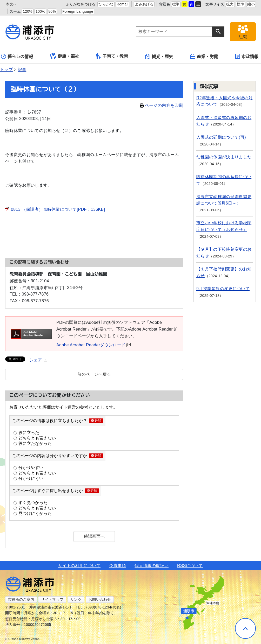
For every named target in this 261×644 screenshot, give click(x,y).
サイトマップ (52, 599)
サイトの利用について (79, 566)
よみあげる (144, 4)
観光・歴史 (159, 56)
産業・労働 (204, 56)
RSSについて (190, 566)
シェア (38, 360)
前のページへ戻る (94, 374)
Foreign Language (78, 11)
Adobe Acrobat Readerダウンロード (93, 345)
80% (52, 11)
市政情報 (247, 56)
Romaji (123, 4)
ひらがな (106, 4)
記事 (22, 70)
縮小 (251, 4)
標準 (176, 4)
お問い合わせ (100, 599)
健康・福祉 (65, 56)
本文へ (12, 4)
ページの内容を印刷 (161, 105)
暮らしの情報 (17, 56)
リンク (76, 599)
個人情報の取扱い (152, 566)
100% (40, 11)
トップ (6, 70)
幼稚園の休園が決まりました (224, 157)
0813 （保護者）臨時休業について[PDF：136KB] (58, 209)
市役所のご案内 (21, 599)
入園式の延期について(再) (221, 137)
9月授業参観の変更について (223, 289)
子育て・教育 (112, 56)
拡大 (230, 4)
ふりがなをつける (81, 4)
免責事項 (118, 566)
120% (28, 11)
